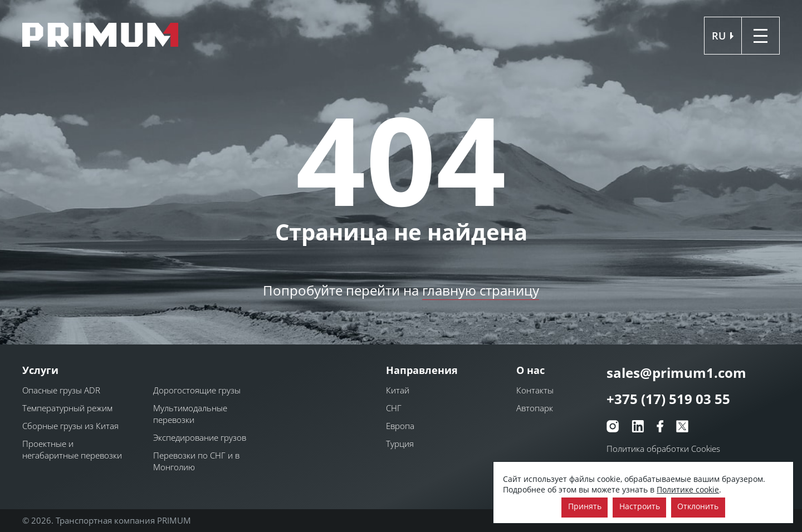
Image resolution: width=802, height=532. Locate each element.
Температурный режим (67, 408)
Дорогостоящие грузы (197, 390)
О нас (530, 370)
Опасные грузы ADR (61, 390)
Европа (400, 426)
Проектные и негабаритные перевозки (72, 449)
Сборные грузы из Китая (70, 426)
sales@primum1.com (676, 373)
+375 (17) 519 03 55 (668, 399)
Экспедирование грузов (200, 437)
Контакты (535, 390)
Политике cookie (688, 489)
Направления (422, 370)
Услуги (40, 370)
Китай (398, 390)
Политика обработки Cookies (663, 449)
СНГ (394, 408)
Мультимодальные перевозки (190, 414)
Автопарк (535, 408)
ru (719, 36)
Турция (400, 444)
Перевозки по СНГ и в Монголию (196, 461)
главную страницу (481, 290)
